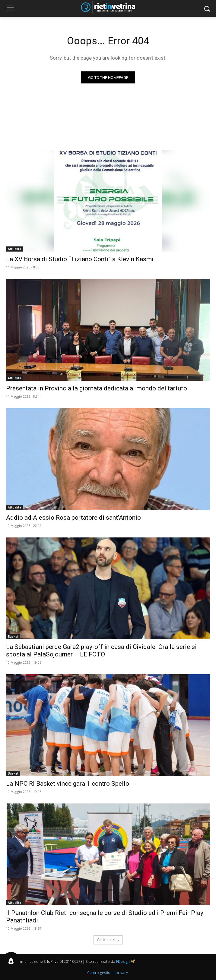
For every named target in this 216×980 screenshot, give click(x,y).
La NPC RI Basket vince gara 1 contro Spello (68, 784)
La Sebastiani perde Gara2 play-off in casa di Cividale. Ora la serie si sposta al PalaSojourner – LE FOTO (101, 651)
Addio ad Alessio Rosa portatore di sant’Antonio (73, 518)
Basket (13, 637)
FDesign (123, 961)
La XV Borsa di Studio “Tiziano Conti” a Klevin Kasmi (80, 259)
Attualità (14, 249)
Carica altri (108, 940)
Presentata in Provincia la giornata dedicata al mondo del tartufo (97, 388)
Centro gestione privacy (108, 973)
